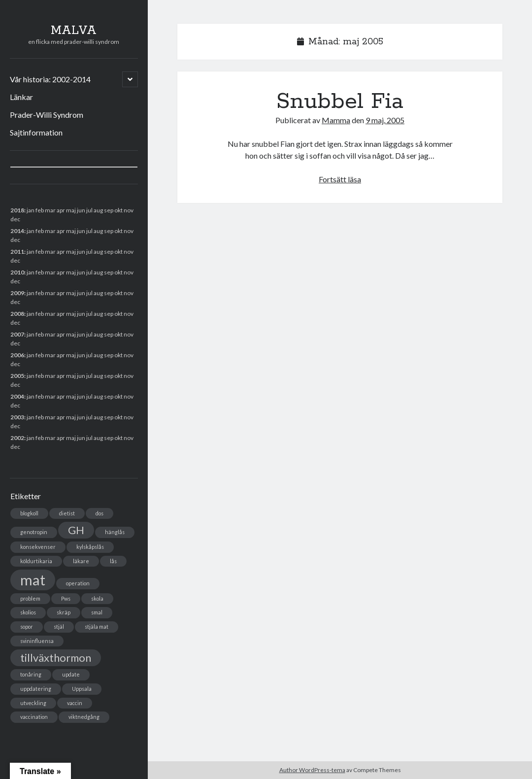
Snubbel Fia (340, 102)
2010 (17, 272)
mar (50, 334)
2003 (17, 417)
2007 (17, 334)
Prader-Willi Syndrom (47, 115)
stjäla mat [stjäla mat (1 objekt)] (97, 627)
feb (40, 231)
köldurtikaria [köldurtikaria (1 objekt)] (36, 561)
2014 (17, 231)
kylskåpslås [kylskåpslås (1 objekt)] (90, 547)
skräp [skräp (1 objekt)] (64, 612)
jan (31, 210)
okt (118, 314)
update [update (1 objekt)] (71, 674)
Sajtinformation (36, 132)
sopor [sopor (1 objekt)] (27, 627)
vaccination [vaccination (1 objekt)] (34, 717)
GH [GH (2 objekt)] (76, 530)
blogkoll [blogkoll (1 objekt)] (29, 513)
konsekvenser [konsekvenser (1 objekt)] (38, 547)
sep (109, 293)
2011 (17, 252)
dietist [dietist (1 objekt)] (67, 513)
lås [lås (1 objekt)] (113, 561)
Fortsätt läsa (340, 179)
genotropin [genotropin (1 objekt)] (34, 532)
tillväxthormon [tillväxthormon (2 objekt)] (56, 658)
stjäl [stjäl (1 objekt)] (59, 627)
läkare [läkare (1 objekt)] (81, 561)
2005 (17, 376)
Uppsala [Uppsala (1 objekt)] (82, 689)
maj (71, 376)
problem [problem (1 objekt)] (30, 598)
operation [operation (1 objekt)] (78, 583)
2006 (17, 355)
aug (98, 252)
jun (81, 252)
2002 (17, 438)
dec (15, 364)
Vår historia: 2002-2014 (50, 79)
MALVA (74, 31)
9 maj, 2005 (385, 120)
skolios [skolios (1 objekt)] (28, 612)
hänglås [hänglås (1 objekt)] (115, 532)
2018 (17, 210)
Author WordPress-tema (312, 770)
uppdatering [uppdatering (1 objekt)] (36, 689)
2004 (17, 396)
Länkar (21, 97)
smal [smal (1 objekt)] (97, 612)
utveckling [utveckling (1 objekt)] (33, 703)
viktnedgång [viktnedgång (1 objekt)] (84, 717)
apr (61, 272)
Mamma (336, 120)
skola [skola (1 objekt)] (97, 598)
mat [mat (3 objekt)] (33, 580)
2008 (17, 314)
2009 (17, 293)
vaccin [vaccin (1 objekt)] (75, 703)
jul (89, 334)
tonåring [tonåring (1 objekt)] (31, 674)
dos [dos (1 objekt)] (100, 513)
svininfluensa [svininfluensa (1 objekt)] (37, 641)
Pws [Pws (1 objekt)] (66, 598)
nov (129, 210)
